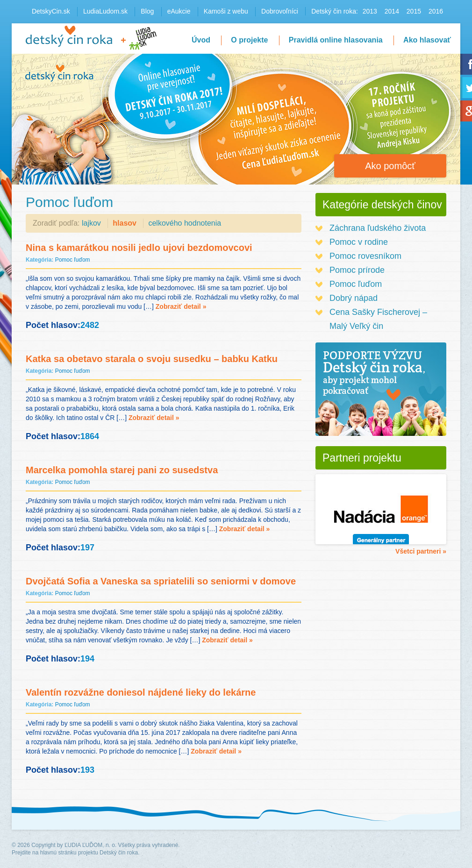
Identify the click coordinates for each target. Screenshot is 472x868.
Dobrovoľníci (280, 11)
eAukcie (179, 11)
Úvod (201, 40)
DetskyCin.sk (51, 11)
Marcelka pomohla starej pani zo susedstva (122, 470)
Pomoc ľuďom (73, 260)
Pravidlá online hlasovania (336, 40)
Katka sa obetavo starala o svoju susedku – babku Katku (152, 359)
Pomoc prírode (357, 270)
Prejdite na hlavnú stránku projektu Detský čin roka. (75, 853)
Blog (147, 11)
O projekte (249, 40)
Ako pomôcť (390, 166)
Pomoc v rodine (359, 242)
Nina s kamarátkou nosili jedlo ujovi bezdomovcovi (139, 248)
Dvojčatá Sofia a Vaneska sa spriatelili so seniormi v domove (161, 581)
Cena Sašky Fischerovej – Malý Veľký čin (378, 319)
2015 (414, 11)
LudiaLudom (143, 38)
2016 (436, 11)
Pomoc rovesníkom (365, 256)
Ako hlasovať (427, 40)
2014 (392, 11)
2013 (370, 11)
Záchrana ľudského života (378, 228)
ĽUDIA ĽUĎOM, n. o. (90, 845)
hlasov (125, 223)
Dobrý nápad (354, 298)
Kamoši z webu (226, 11)
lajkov (91, 223)
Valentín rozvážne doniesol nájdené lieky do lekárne (141, 692)
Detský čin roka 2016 (69, 36)
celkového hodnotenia (185, 223)
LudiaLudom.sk (105, 11)
